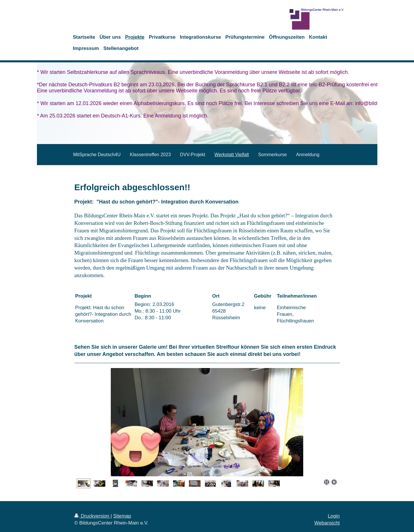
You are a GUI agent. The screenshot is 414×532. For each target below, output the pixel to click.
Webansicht (327, 523)
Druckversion (93, 516)
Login (334, 516)
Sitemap (122, 516)
